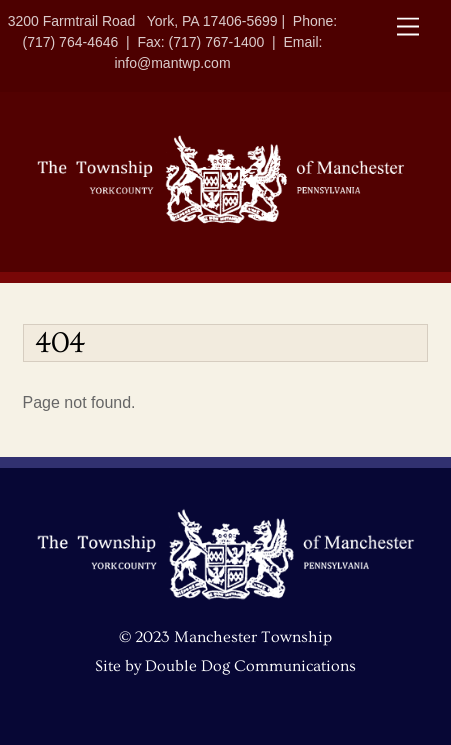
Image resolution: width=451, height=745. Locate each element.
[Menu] (408, 27)
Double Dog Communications (250, 666)
